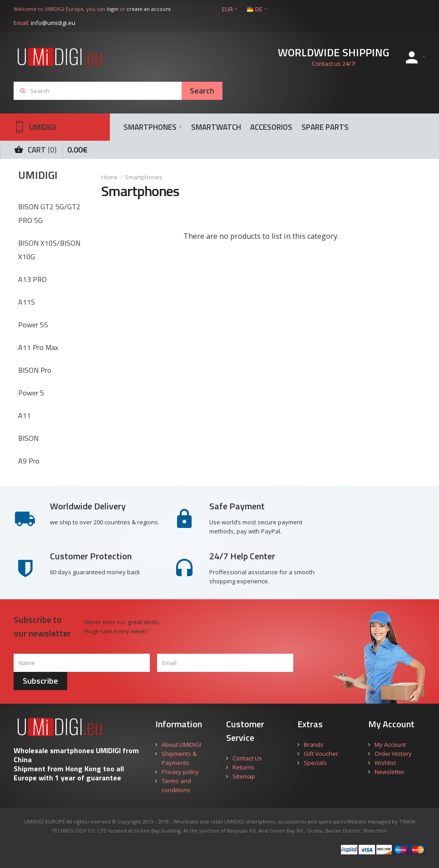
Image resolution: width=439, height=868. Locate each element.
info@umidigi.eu (53, 23)
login (113, 9)
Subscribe (40, 681)
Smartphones (144, 177)
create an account (149, 9)
